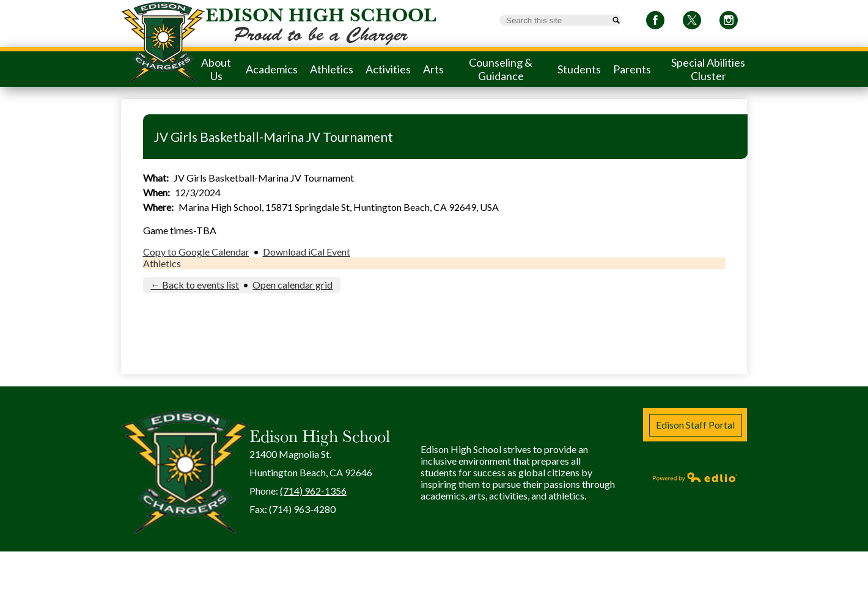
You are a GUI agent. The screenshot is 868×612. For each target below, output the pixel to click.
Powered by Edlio (695, 477)
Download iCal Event (307, 252)
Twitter (692, 22)
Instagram (729, 22)
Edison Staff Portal (695, 425)
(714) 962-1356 (313, 491)
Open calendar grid (292, 285)
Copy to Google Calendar (196, 252)
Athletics (162, 263)
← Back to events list (195, 285)
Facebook (655, 22)
